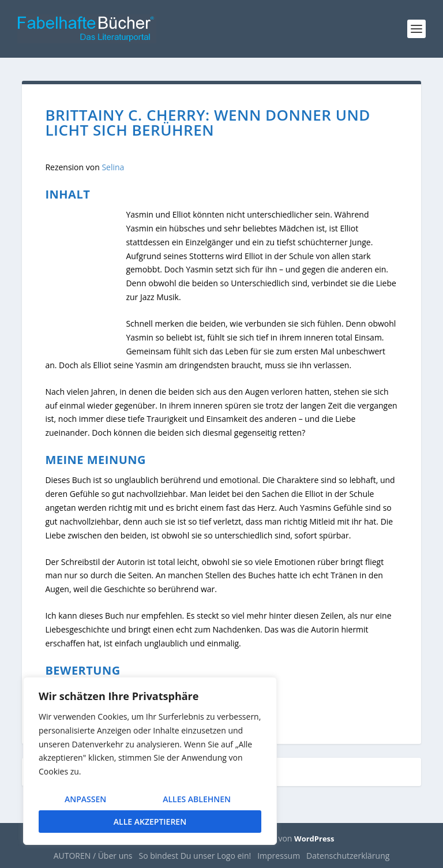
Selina (113, 167)
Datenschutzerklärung (348, 856)
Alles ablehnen (197, 799)
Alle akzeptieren (150, 822)
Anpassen (85, 799)
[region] (150, 761)
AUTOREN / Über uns (93, 856)
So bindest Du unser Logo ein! (195, 856)
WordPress (314, 839)
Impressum (279, 856)
